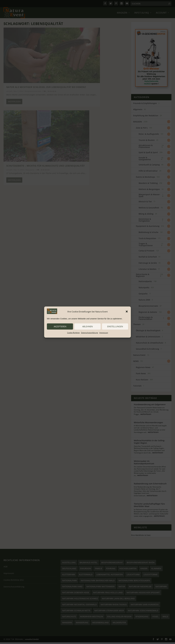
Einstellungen (115, 326)
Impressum (104, 333)
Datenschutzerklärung (90, 333)
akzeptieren (60, 326)
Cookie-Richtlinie (73, 333)
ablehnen (87, 326)
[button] (127, 312)
